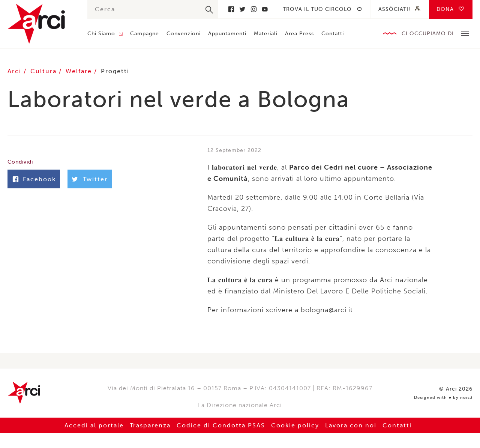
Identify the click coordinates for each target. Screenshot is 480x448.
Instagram (253, 9)
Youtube (265, 9)
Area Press (299, 34)
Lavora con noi (351, 425)
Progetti (115, 71)
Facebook (231, 9)
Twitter (242, 9)
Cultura (45, 71)
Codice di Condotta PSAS (221, 425)
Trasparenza (150, 425)
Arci (40, 24)
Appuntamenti (227, 34)
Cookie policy (295, 425)
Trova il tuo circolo (317, 9)
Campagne (145, 34)
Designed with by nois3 (443, 398)
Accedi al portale (94, 425)
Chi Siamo (101, 34)
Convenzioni (184, 34)
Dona (445, 9)
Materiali (266, 34)
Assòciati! (394, 9)
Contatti (333, 34)
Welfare (80, 71)
